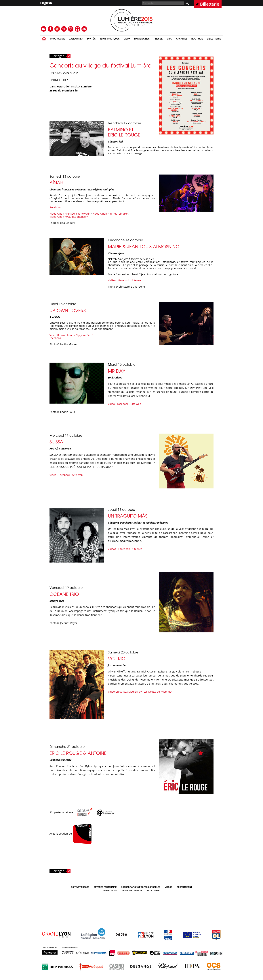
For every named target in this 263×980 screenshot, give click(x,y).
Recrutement (184, 887)
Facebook (55, 207)
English (46, 3)
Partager (61, 56)
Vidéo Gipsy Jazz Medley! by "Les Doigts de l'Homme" (140, 692)
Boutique (197, 39)
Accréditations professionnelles (141, 887)
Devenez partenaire (105, 887)
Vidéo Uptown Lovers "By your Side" (71, 335)
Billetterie (210, 4)
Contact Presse (80, 887)
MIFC (169, 39)
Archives (182, 39)
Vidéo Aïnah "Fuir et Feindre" (110, 214)
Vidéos (112, 280)
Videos (169, 887)
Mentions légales (132, 891)
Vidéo (111, 404)
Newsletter (110, 891)
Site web (137, 280)
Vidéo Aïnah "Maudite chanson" (69, 217)
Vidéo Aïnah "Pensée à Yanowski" (70, 214)
